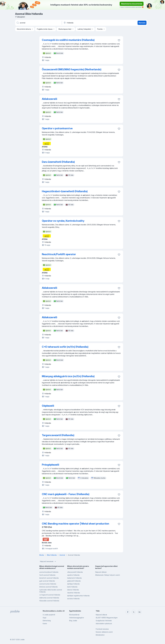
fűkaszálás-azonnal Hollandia (49, 601)
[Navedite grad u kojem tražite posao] (85, 23)
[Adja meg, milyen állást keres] (38, 23)
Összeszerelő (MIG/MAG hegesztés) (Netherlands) (72, 69)
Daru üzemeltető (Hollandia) (58, 162)
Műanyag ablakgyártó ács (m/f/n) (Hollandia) (68, 376)
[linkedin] (140, 612)
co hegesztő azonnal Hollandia (50, 595)
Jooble (22, 640)
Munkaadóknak (74, 615)
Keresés (142, 23)
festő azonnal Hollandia (47, 575)
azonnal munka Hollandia (48, 584)
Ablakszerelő (50, 99)
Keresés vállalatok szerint (104, 632)
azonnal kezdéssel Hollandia (49, 572)
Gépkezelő (48, 406)
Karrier (45, 624)
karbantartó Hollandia (74, 578)
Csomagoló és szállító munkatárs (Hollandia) (68, 40)
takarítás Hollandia (74, 593)
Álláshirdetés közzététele (132, 4)
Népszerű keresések (48, 561)
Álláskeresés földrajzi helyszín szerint (108, 575)
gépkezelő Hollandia (74, 581)
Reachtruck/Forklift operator (59, 254)
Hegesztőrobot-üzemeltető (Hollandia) (65, 191)
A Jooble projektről (49, 615)
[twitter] (134, 612)
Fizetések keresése (102, 629)
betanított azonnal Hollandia (49, 578)
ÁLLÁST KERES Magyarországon (107, 618)
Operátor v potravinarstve (57, 128)
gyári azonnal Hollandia (47, 581)
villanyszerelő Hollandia (75, 572)
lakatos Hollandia (73, 590)
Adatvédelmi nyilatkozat (104, 624)
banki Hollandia (72, 587)
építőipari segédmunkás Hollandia (78, 596)
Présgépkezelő (51, 465)
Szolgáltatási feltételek (104, 621)
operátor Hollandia (73, 575)
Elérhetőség (47, 621)
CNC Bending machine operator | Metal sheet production (76, 524)
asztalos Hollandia (73, 599)
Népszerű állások (101, 572)
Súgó (44, 618)
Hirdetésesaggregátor (77, 618)
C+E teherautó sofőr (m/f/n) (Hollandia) (65, 347)
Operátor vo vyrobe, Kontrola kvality (63, 221)
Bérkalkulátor (100, 635)
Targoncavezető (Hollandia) (58, 435)
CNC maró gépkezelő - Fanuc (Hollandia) (66, 494)
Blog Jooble (73, 621)
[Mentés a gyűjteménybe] (119, 40)
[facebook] (128, 612)
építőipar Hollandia (73, 584)
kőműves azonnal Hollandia (48, 587)
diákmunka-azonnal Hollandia (49, 598)
